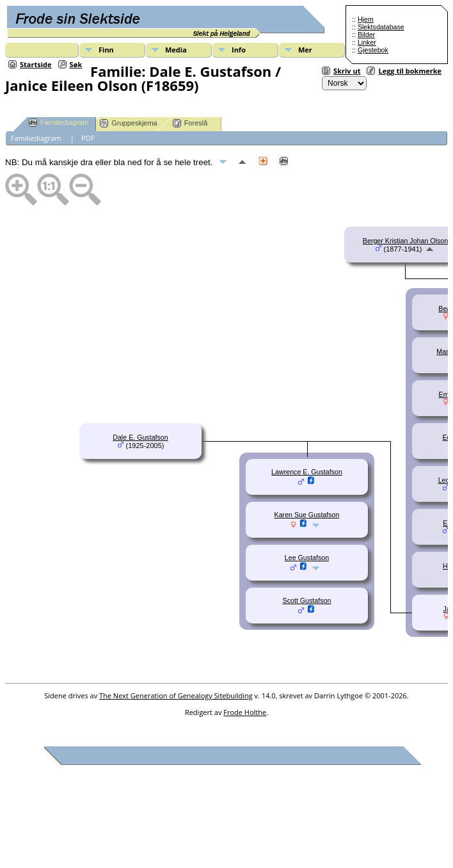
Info (239, 50)
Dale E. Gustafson (140, 437)
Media (176, 50)
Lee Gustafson (307, 558)
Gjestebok (373, 50)
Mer (305, 50)
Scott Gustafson (307, 600)
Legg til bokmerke (410, 71)
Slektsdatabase (381, 27)
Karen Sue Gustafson (307, 515)
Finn (106, 50)
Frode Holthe (245, 712)
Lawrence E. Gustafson (307, 472)
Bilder (366, 35)
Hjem (366, 19)
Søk (76, 64)
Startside (36, 64)
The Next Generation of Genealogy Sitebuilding (176, 695)
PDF (88, 138)
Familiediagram (59, 123)
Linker (367, 42)
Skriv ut (347, 71)
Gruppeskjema (129, 123)
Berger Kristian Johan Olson (405, 241)
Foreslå (190, 123)
